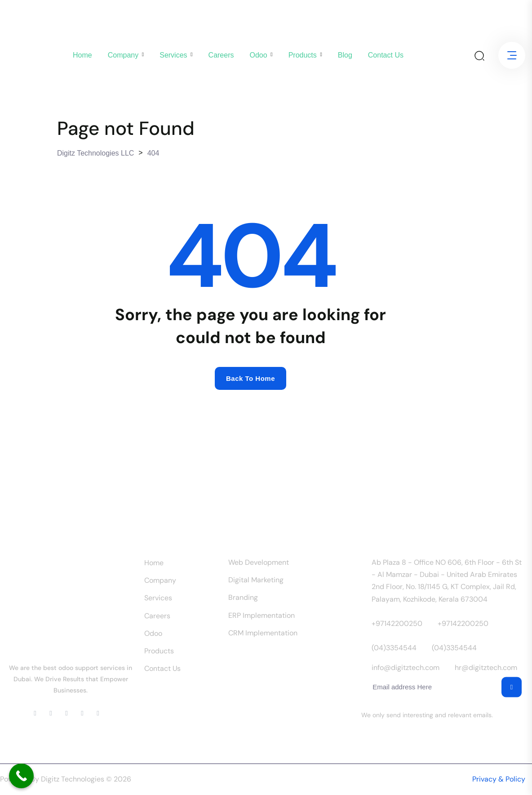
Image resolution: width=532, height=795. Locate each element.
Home (82, 55)
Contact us (386, 55)
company (123, 55)
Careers (221, 55)
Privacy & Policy (499, 779)
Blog (345, 55)
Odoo (258, 55)
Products (303, 55)
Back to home (250, 378)
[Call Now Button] (21, 776)
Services (173, 55)
